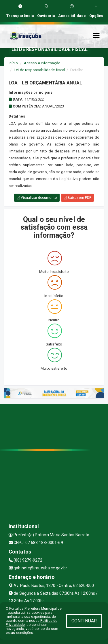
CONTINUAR (84, 621)
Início (13, 63)
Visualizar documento (37, 198)
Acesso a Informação (42, 63)
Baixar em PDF (78, 198)
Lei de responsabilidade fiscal (39, 70)
